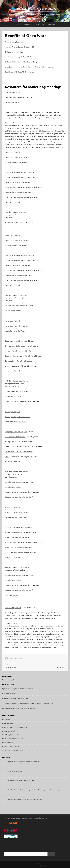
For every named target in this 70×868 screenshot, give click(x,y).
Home (17, 25)
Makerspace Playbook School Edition (18, 157)
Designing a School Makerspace (16, 172)
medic (38, 128)
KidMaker (8, 212)
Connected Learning (8, 723)
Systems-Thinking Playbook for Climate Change (21, 62)
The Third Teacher (11, 595)
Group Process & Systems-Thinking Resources (15, 727)
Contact (52, 25)
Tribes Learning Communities (15, 42)
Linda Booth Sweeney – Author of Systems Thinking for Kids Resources (29, 67)
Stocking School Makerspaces (15, 177)
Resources (28, 25)
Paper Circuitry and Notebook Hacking (13, 739)
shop (25, 212)
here (37, 629)
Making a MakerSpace (13, 182)
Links (7, 197)
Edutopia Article (11, 401)
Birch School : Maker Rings (35, 9)
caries (22, 384)
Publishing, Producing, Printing (11, 746)
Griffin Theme (47, 866)
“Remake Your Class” (26, 497)
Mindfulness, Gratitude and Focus (12, 735)
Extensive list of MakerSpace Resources (19, 192)
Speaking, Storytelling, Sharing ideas (13, 750)
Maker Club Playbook (20, 162)
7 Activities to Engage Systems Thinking (19, 57)
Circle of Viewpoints (12, 102)
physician (26, 567)
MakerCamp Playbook (13, 202)
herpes (26, 381)
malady (26, 295)
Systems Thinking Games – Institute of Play (20, 47)
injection (16, 386)
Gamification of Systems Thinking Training (20, 72)
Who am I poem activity (13, 92)
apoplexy (23, 298)
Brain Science (6, 720)
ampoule (23, 215)
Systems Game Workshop (14, 52)
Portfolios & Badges (8, 743)
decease (50, 629)
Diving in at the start (11, 667)
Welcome (36, 863)
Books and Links (11, 187)
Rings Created (61, 667)
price (15, 477)
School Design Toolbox (13, 311)
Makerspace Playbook (13, 152)
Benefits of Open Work (13, 608)
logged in (12, 680)
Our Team (40, 25)
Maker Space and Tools (9, 731)
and (21, 474)
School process (10, 222)
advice (25, 472)
